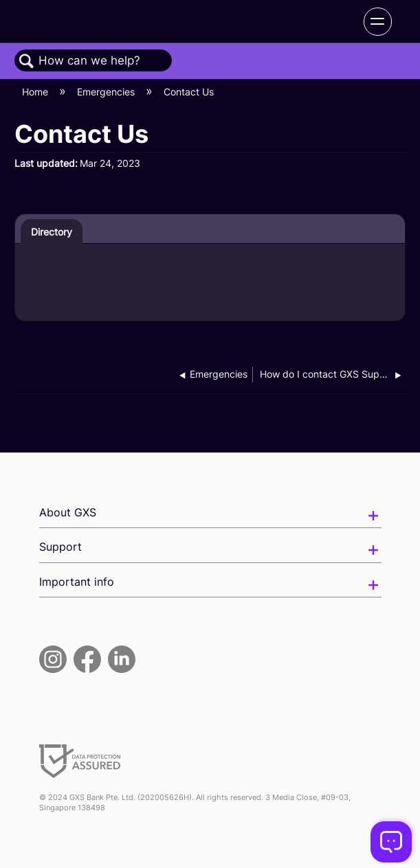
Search (27, 61)
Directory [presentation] (52, 232)
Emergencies (107, 92)
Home (36, 92)
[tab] (52, 231)
